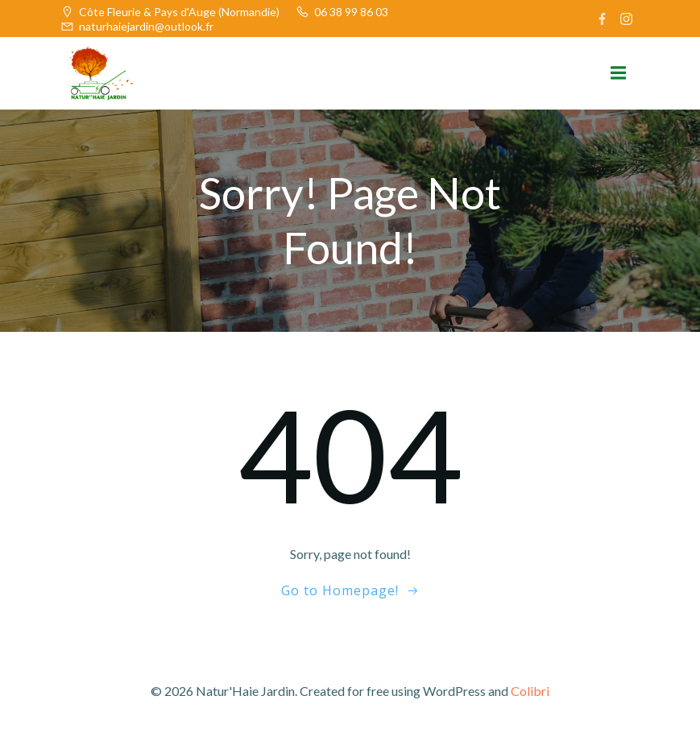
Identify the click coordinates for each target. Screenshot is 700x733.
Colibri (530, 691)
